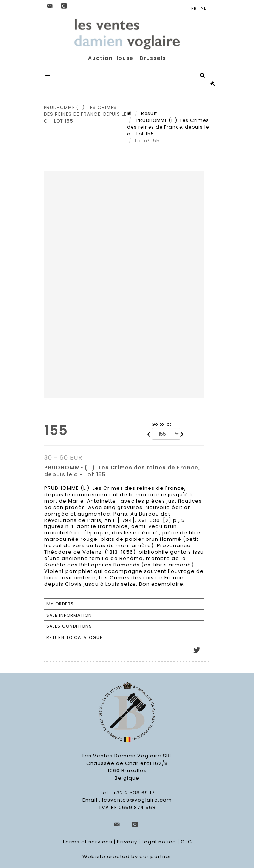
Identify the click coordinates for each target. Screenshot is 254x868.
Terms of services (87, 842)
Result (149, 113)
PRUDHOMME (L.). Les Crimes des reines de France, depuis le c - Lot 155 (168, 127)
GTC (186, 842)
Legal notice (159, 842)
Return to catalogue (74, 637)
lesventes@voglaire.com (137, 800)
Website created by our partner (127, 857)
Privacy (127, 842)
